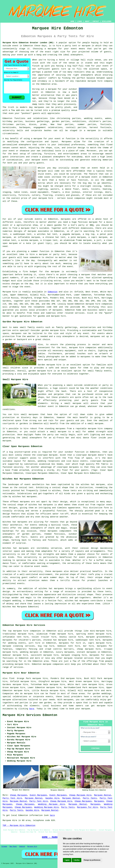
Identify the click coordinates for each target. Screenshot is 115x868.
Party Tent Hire (12, 798)
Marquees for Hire (87, 807)
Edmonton (53, 292)
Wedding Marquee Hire (51, 804)
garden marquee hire (53, 330)
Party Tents (90, 798)
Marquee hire (10, 292)
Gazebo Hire (52, 798)
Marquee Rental (103, 795)
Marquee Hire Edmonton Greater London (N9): (29, 43)
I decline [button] (77, 860)
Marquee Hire (32, 847)
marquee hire (93, 304)
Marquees (99, 801)
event (106, 66)
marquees (57, 310)
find (12, 678)
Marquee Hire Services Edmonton (30, 715)
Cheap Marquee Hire (80, 795)
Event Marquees (38, 795)
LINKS (80, 21)
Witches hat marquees (15, 522)
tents (96, 563)
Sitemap (4, 847)
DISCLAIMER (107, 21)
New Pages (13, 847)
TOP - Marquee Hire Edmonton (19, 825)
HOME (72, 21)
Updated (22, 847)
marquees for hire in (72, 643)
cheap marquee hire (89, 649)
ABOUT (87, 21)
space (104, 69)
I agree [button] (67, 860)
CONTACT (96, 21)
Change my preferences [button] (92, 860)
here (32, 709)
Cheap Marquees (19, 795)
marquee (52, 49)
